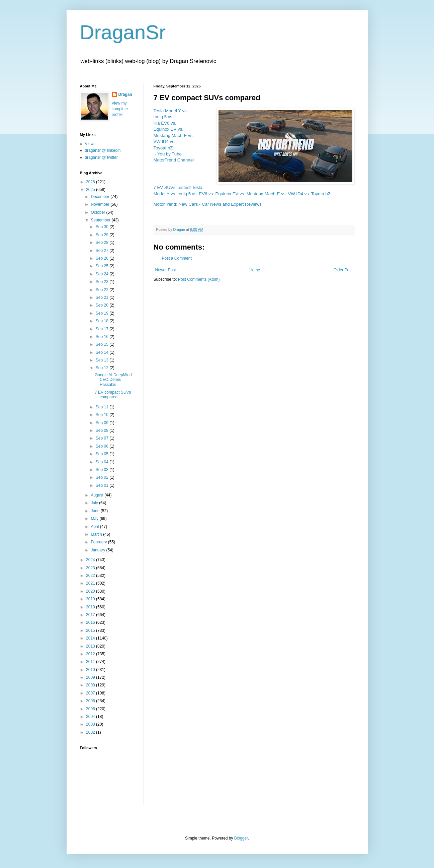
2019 (91, 599)
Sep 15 (103, 344)
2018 (91, 607)
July (95, 503)
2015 (91, 630)
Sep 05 (103, 454)
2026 (91, 182)
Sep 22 (103, 290)
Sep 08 (103, 430)
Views (90, 144)
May (95, 519)
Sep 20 (103, 305)
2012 (91, 654)
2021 (91, 583)
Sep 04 (103, 462)
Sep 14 (103, 352)
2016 (91, 622)
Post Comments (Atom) (199, 279)
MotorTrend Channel (174, 160)
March (97, 534)
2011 (91, 662)
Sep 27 (103, 251)
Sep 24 (103, 274)
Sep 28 (103, 243)
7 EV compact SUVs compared (113, 395)
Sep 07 (103, 438)
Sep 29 (103, 235)
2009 (91, 677)
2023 (91, 568)
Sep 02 (103, 477)
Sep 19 (103, 313)
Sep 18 (103, 321)
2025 (91, 190)
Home (255, 270)
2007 (91, 693)
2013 (91, 646)
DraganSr (123, 32)
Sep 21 (103, 297)
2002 (91, 732)
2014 (91, 638)
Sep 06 (103, 446)
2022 (91, 576)
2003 (91, 724)
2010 (91, 670)
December (101, 197)
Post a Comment (177, 258)
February (99, 542)
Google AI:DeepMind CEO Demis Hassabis (113, 380)
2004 (91, 717)
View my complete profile (120, 109)
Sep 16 (103, 337)
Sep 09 (103, 423)
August (98, 495)
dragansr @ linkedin (103, 150)
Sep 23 (103, 282)
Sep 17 (103, 329)
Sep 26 (103, 258)
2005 (91, 709)
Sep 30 (103, 227)
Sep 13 (103, 360)
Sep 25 (103, 266)
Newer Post (166, 270)
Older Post (343, 270)
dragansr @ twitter (101, 157)
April (95, 527)
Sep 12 (103, 368)
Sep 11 (103, 407)
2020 (91, 591)
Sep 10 (103, 415)
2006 (91, 701)
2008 (91, 685)
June (96, 511)
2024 (91, 560)
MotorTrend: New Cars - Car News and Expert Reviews (208, 204)
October (98, 212)
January (98, 550)
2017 (91, 615)
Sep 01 (103, 485)
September (101, 220)
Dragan (125, 94)
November (101, 204)
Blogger (241, 838)
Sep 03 (103, 470)
